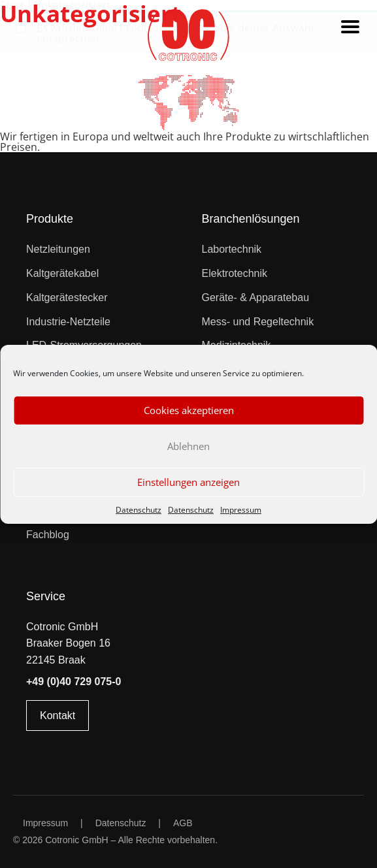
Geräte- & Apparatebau (256, 297)
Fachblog (48, 535)
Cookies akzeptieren (189, 410)
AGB (183, 823)
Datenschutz (139, 510)
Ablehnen (188, 446)
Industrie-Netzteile (68, 322)
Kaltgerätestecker (67, 297)
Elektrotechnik (235, 273)
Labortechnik (232, 249)
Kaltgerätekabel (62, 273)
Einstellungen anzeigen (188, 482)
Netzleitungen (58, 249)
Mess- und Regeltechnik (258, 322)
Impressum (241, 510)
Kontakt (57, 715)
